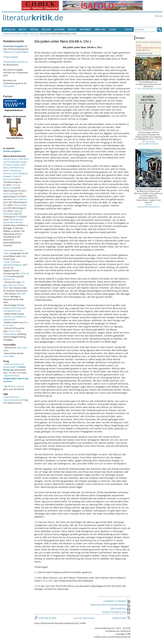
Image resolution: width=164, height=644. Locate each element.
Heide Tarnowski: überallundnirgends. (13, 263)
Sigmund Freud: (16, 378)
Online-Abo (9, 86)
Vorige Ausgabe (11, 57)
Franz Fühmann (20, 199)
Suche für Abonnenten (84, 618)
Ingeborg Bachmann (13, 212)
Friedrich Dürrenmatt (12, 178)
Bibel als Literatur (16, 386)
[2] (122, 353)
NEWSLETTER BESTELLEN (116, 612)
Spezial (34, 29)
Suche (128, 29)
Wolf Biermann (17, 168)
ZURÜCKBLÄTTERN (47, 618)
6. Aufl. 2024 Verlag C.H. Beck (148, 89)
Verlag (159, 16)
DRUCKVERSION (120, 608)
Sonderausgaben (12, 34)
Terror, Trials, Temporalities (12, 332)
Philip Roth (23, 159)
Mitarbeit (86, 29)
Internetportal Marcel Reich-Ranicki (13, 221)
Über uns (100, 29)
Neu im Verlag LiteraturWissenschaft (148, 142)
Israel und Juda (31, 34)
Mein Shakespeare (12, 170)
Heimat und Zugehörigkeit (16, 52)
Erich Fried (8, 194)
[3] (64, 375)
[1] (55, 342)
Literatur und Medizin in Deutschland (15, 318)
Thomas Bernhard (12, 186)
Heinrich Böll (9, 162)
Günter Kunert (10, 159)
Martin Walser (13, 165)
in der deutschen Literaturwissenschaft (13, 398)
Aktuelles (9, 29)
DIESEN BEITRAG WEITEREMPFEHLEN (110, 605)
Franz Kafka (9, 356)
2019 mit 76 (9, 279)
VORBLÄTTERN (119, 618)
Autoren (59, 29)
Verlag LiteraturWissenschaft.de (148, 206)
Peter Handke (20, 205)
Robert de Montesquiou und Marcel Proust (15, 309)
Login (112, 29)
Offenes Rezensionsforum (16, 62)
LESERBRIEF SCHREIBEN (117, 601)
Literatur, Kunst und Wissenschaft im (14, 367)
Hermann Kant (10, 173)
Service (72, 29)
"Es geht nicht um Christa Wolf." (14, 285)
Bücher (46, 29)
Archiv (23, 29)
